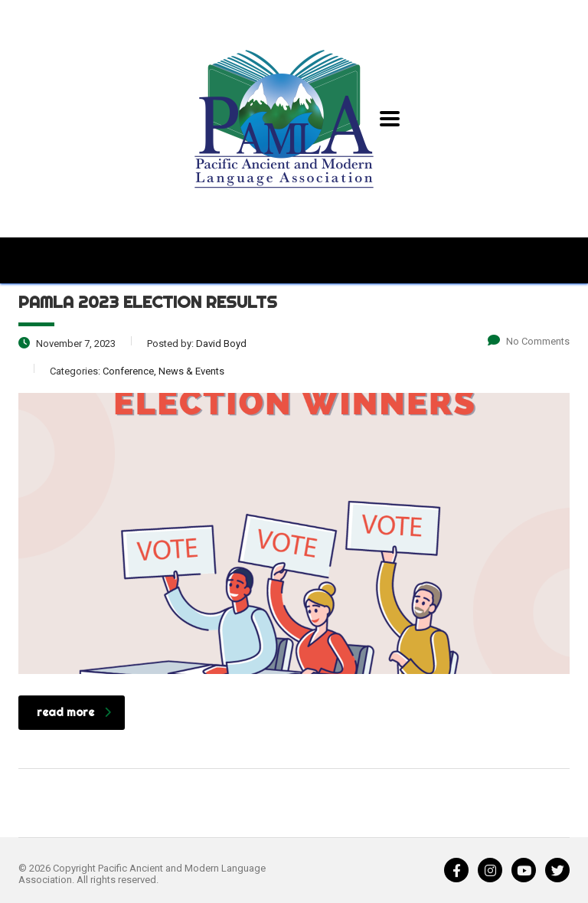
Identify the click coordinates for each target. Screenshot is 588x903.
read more (74, 712)
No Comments (529, 341)
